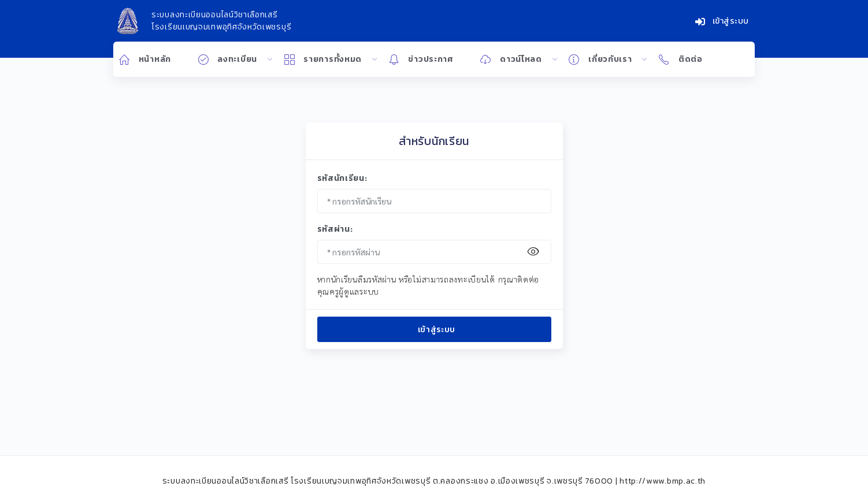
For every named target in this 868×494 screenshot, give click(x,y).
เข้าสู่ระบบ (722, 21)
